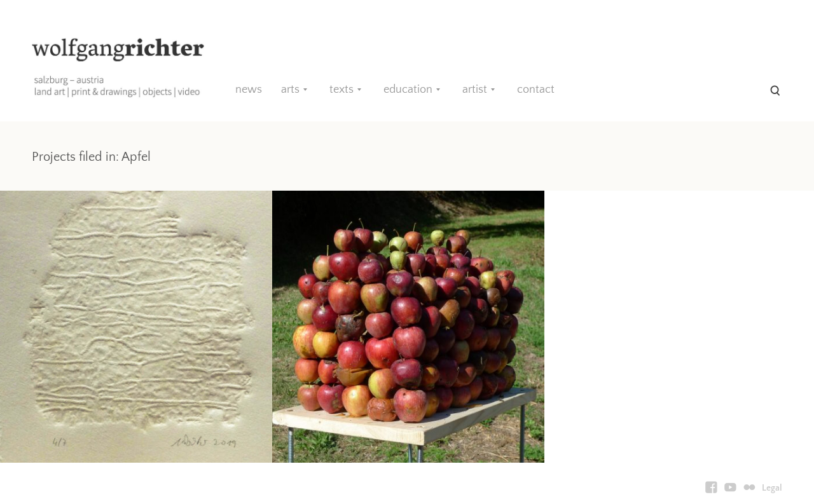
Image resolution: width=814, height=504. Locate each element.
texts (341, 90)
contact (536, 90)
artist (475, 90)
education (408, 90)
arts (290, 90)
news (249, 90)
